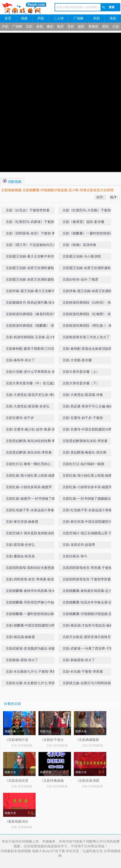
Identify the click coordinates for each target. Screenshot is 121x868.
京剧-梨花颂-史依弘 (20, 545)
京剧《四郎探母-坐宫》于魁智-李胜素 (32, 234)
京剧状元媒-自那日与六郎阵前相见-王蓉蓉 (89, 684)
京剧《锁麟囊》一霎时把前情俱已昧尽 (89, 234)
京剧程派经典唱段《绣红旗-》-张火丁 (89, 327)
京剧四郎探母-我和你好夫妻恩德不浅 (32, 569)
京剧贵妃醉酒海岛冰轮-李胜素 (85, 441)
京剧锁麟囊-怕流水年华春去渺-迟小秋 (89, 603)
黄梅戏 (93, 27)
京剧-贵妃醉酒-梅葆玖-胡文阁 (84, 452)
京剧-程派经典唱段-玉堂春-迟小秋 (31, 337)
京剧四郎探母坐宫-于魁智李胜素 (87, 579)
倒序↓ (100, 197)
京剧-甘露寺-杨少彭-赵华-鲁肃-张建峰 (32, 430)
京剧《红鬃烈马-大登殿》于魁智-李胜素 (89, 211)
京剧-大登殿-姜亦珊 (77, 360)
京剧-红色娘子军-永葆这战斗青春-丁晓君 (89, 511)
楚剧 (105, 27)
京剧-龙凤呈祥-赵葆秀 (79, 545)
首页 (8, 18)
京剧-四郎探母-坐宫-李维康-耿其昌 (32, 579)
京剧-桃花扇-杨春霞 (20, 637)
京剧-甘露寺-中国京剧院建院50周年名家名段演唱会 (89, 430)
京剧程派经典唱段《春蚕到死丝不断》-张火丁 (31, 315)
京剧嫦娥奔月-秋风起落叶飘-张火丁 (32, 303)
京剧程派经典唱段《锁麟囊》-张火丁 (32, 327)
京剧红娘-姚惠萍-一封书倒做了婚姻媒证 (32, 500)
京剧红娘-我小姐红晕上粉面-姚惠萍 (32, 476)
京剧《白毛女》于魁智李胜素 (28, 210)
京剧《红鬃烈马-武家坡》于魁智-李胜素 (32, 223)
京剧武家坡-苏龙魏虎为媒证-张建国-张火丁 (33, 649)
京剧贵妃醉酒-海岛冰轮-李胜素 (29, 452)
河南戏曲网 (23, 8)
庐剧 (41, 18)
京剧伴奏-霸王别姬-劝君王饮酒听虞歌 (89, 292)
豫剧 (50, 27)
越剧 (81, 27)
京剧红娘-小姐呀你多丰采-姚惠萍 (87, 487)
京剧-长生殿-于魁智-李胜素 (83, 672)
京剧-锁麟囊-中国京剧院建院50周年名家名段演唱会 (32, 626)
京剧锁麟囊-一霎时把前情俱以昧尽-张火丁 (32, 615)
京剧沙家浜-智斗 (75, 556)
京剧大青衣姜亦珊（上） (81, 372)
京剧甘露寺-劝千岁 (20, 418)
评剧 (96, 18)
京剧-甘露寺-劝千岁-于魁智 (83, 418)
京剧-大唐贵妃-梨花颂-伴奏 (83, 395)
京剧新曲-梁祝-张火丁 (22, 660)
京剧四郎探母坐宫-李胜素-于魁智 (87, 568)
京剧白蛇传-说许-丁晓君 (80, 280)
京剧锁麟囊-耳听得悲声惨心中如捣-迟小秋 (32, 603)
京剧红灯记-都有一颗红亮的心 (28, 464)
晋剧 (71, 27)
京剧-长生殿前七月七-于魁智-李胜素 (33, 672)
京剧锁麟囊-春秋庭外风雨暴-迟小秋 (89, 591)
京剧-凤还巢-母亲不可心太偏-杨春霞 (89, 406)
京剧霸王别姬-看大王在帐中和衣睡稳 (32, 257)
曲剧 (40, 27)
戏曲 (24, 18)
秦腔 (60, 27)
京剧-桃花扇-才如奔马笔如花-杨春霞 (89, 625)
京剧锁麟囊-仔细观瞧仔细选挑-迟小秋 (89, 615)
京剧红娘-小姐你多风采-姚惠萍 (29, 487)
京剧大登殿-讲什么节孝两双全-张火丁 (32, 373)
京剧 (29, 27)
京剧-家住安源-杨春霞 (22, 522)
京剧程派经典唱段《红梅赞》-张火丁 (88, 315)
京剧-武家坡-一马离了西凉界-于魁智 (89, 649)
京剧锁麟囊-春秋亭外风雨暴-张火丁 (32, 591)
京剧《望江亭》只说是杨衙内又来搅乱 (33, 246)
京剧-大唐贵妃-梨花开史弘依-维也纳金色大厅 (33, 396)
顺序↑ (114, 197)
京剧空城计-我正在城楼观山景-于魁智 (89, 534)
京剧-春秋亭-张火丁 (20, 360)
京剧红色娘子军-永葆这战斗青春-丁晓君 (32, 511)
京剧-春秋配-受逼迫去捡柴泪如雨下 (89, 349)
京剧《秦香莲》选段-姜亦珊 (83, 222)
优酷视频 (12, 181)
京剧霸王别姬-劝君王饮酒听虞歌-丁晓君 (32, 269)
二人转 (59, 18)
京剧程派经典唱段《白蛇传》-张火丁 (88, 304)
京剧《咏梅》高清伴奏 (79, 245)
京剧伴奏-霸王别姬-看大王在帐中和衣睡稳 (32, 292)
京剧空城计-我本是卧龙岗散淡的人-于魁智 (32, 534)
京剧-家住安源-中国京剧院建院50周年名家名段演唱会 (89, 523)
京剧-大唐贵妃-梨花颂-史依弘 (28, 406)
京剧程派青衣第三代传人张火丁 (86, 337)
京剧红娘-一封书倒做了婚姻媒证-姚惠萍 (89, 500)
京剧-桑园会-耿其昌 (20, 556)
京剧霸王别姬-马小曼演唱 (82, 256)
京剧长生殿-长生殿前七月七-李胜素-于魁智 (33, 684)
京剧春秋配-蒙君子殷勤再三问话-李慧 (32, 350)
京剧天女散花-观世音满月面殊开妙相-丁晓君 (88, 638)
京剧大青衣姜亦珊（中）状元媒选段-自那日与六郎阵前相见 (31, 384)
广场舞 (78, 18)
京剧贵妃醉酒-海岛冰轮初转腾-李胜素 (32, 442)
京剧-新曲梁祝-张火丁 (79, 660)
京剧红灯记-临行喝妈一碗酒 (83, 464)
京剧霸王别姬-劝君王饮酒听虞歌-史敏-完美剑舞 (32, 280)
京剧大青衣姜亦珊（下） (81, 383)
